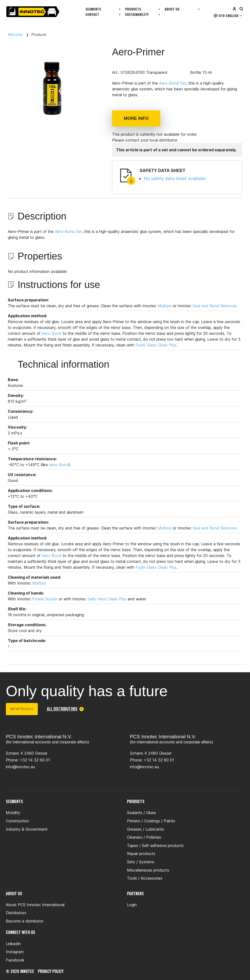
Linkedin (13, 944)
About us (172, 9)
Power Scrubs (45, 599)
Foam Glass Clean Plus (156, 345)
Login (132, 905)
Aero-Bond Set (173, 83)
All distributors (65, 709)
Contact (92, 14)
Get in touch (22, 709)
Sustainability (137, 14)
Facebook (15, 960)
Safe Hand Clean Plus (107, 599)
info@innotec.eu (20, 767)
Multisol (165, 306)
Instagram (15, 952)
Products (133, 9)
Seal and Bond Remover (214, 306)
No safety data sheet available (175, 178)
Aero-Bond (52, 333)
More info (136, 118)
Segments (93, 9)
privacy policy (51, 971)
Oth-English (228, 16)
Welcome (15, 35)
